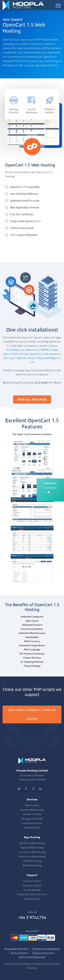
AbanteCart (33, 350)
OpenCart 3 (36, 354)
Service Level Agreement (32, 957)
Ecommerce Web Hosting (32, 852)
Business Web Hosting (32, 810)
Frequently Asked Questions (32, 894)
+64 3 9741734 (32, 917)
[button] (50, 490)
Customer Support (32, 885)
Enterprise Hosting (32, 823)
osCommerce (52, 354)
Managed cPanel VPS (32, 819)
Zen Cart (9, 358)
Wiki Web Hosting (32, 865)
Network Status (32, 899)
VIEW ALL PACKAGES (32, 399)
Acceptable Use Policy (16, 949)
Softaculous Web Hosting (32, 856)
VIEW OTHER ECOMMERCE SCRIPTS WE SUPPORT (32, 714)
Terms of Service (19, 953)
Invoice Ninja (36, 358)
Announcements (32, 881)
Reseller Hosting (32, 814)
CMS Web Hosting (32, 861)
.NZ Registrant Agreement (46, 949)
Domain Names (32, 828)
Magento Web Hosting (32, 848)
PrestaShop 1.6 (15, 350)
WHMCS (46, 350)
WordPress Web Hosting (32, 843)
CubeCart (21, 358)
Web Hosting (32, 805)
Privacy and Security (43, 953)
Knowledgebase (32, 890)
